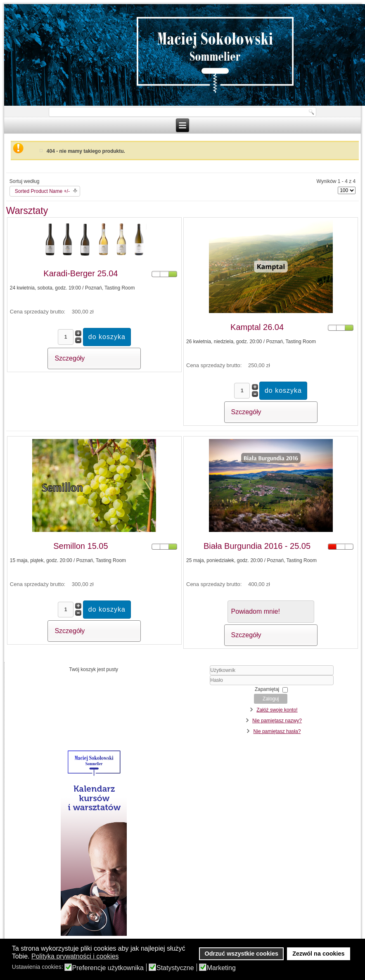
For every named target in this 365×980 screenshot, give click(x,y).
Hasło (188, 685)
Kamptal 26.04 (257, 327)
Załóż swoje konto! (277, 710)
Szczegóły (70, 358)
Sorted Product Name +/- (42, 191)
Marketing (221, 968)
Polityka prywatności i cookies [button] (75, 956)
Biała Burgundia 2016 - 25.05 (257, 546)
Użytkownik (188, 675)
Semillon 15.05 (81, 546)
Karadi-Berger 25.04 (81, 273)
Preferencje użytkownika (108, 968)
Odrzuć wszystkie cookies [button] (242, 954)
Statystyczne (175, 968)
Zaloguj (271, 699)
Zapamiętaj (267, 689)
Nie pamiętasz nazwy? (277, 721)
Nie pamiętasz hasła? (277, 731)
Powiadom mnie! (256, 611)
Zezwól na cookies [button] (318, 954)
